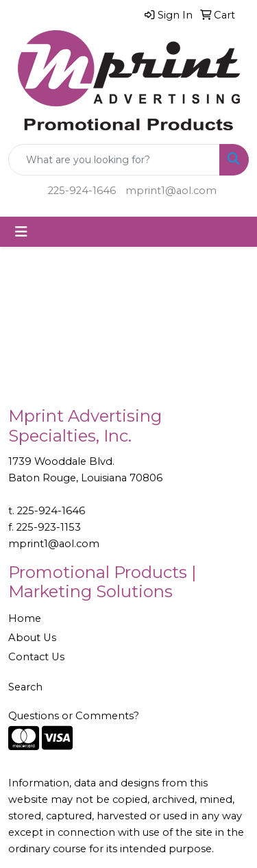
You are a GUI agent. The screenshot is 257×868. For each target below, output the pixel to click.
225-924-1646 (82, 191)
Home (25, 618)
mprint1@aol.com (171, 191)
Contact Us (36, 657)
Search (25, 687)
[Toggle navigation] (21, 232)
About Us (32, 638)
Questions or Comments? (74, 716)
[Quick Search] (114, 160)
